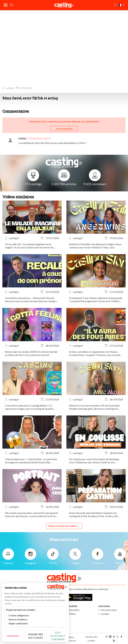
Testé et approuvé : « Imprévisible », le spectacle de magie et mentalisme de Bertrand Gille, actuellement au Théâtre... (31, 461)
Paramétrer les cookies (36, 636)
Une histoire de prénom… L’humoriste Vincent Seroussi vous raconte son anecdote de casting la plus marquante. (31, 300)
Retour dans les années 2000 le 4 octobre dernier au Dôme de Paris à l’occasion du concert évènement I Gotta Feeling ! (31, 353)
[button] (115, 5)
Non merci (13, 636)
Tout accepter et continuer (58, 636)
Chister (22, 138)
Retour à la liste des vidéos (63, 526)
